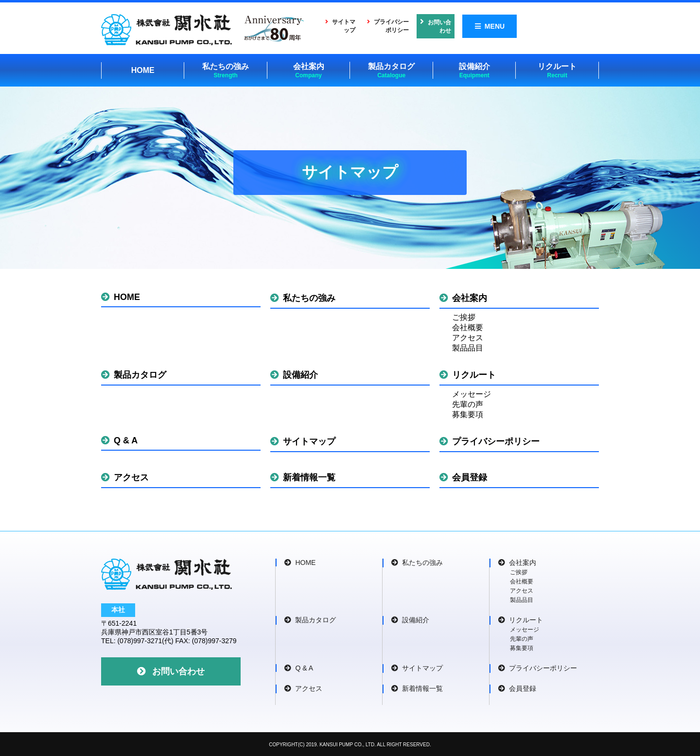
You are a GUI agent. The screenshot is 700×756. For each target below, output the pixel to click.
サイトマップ (356, 26)
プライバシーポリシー (431, 26)
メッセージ (472, 393)
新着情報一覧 (303, 476)
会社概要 (468, 326)
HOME (143, 69)
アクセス (468, 337)
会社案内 (309, 70)
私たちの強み (226, 70)
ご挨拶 (464, 316)
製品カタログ (391, 70)
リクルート (557, 70)
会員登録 (463, 476)
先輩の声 (468, 403)
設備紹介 (474, 70)
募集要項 (468, 413)
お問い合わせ (512, 26)
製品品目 (468, 347)
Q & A (119, 440)
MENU (571, 26)
